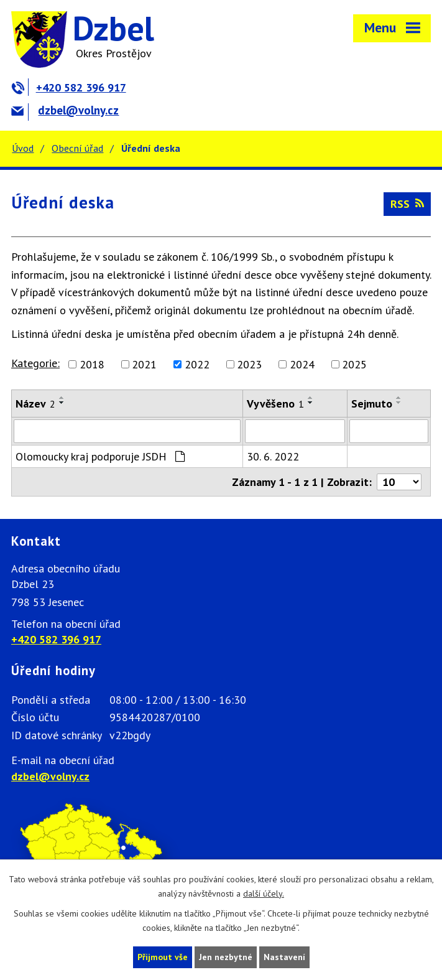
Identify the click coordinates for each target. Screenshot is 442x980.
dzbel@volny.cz (65, 110)
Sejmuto (372, 404)
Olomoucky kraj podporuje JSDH (100, 456)
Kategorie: (35, 363)
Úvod (23, 148)
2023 (249, 364)
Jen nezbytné (226, 957)
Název (35, 404)
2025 (354, 364)
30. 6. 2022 (273, 456)
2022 (197, 364)
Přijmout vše (163, 957)
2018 (92, 364)
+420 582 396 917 (69, 87)
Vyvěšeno (275, 404)
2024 (302, 364)
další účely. (264, 894)
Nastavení (284, 957)
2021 (144, 364)
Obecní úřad (77, 148)
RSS (407, 204)
